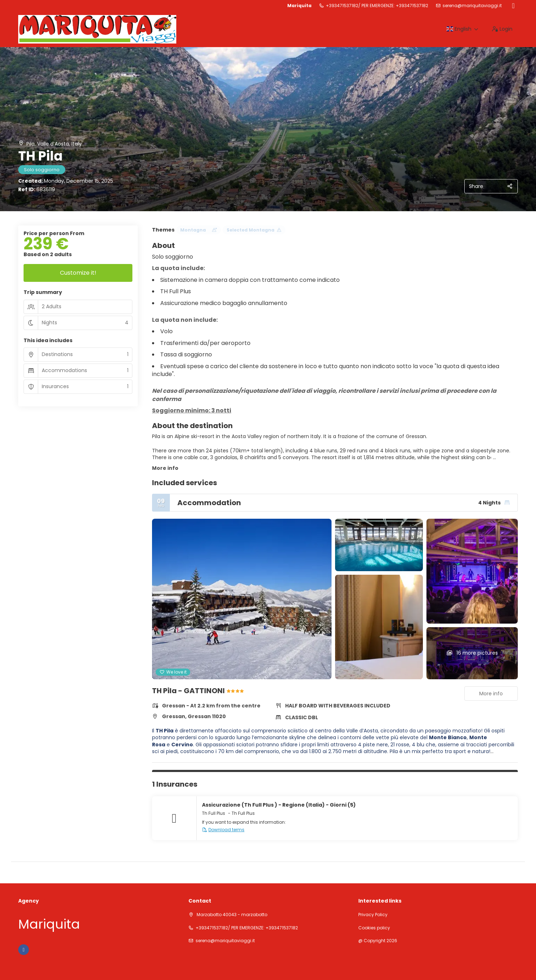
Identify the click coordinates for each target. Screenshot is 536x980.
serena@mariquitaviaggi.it (472, 6)
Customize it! (78, 273)
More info (165, 468)
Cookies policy (374, 928)
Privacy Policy (373, 915)
